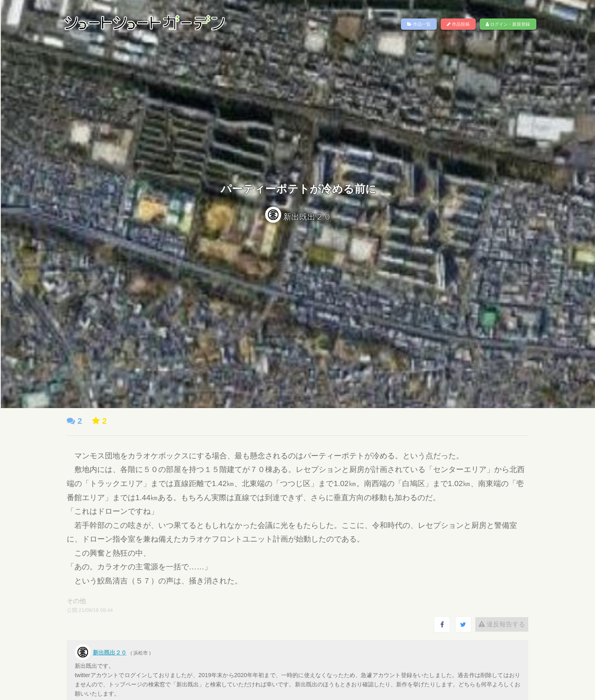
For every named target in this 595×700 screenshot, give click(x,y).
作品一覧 (419, 24)
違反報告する (497, 624)
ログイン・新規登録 (508, 24)
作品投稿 (458, 24)
